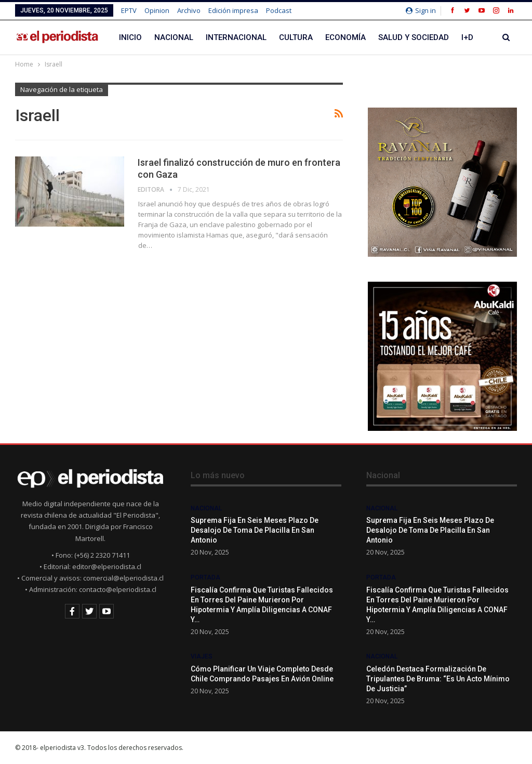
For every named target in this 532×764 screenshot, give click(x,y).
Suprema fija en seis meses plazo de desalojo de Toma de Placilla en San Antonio (255, 530)
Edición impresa (233, 10)
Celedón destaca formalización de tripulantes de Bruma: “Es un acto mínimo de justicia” (438, 679)
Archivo (189, 10)
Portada (205, 577)
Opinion (157, 10)
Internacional (236, 37)
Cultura (296, 37)
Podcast (279, 10)
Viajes (202, 656)
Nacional (174, 37)
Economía (345, 37)
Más (470, 37)
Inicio (130, 37)
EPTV (129, 10)
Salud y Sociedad (414, 37)
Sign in (421, 10)
